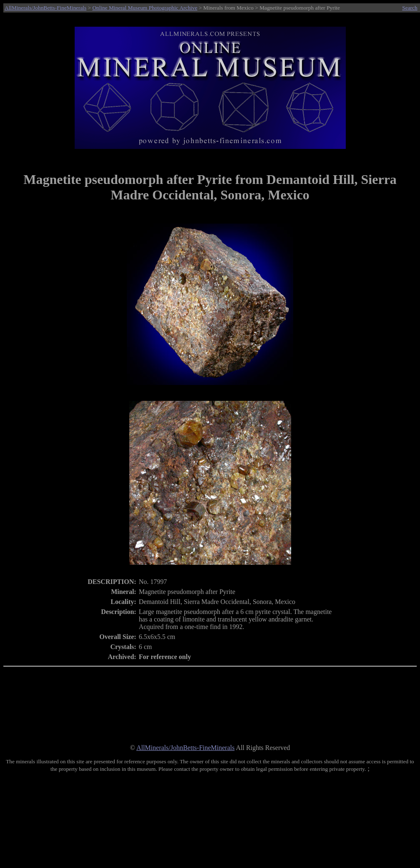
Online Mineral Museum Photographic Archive (145, 8)
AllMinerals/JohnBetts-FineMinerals (45, 8)
